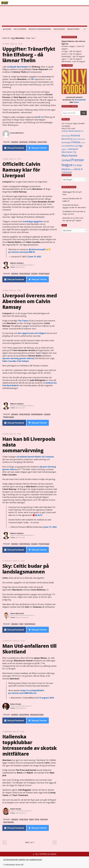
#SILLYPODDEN (20, 29)
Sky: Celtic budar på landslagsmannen (26, 569)
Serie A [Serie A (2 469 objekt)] (78, 169)
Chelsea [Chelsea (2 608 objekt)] (75, 142)
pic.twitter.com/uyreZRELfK (22, 252)
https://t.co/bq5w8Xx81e (32, 690)
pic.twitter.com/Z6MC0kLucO (22, 693)
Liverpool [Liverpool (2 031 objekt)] (73, 149)
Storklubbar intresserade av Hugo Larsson (74, 213)
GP (32, 79)
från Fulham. (16, 361)
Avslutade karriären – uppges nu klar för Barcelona (74, 206)
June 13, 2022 (50, 527)
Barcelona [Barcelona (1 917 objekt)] (67, 139)
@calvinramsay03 (37, 249)
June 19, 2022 (35, 257)
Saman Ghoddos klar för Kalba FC (72, 200)
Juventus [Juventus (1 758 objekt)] (70, 146)
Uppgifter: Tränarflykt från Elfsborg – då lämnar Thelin (29, 55)
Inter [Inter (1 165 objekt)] (63, 146)
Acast (76, 102)
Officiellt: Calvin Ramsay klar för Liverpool (21, 170)
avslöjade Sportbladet (18, 67)
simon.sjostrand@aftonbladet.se (22, 615)
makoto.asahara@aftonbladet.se (22, 265)
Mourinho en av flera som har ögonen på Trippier (73, 219)
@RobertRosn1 (21, 708)
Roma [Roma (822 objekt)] (72, 170)
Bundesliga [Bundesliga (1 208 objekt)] (66, 142)
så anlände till (35, 457)
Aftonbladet (80, 100)
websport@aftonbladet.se (72, 131)
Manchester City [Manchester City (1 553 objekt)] (69, 152)
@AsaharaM (20, 267)
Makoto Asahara (17, 263)
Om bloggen (59, 29)
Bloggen (7, 29)
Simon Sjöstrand (17, 613)
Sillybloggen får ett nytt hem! (72, 193)
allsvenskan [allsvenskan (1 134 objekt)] (66, 136)
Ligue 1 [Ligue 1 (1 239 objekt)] (64, 149)
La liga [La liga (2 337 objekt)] (79, 146)
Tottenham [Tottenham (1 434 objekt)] (67, 172)
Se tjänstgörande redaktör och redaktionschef (23, 860)
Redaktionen (73, 29)
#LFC (40, 515)
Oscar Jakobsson (17, 133)
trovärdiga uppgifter (33, 221)
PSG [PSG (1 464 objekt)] (75, 165)
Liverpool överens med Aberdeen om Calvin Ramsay (30, 301)
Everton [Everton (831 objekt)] (83, 143)
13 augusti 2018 (46, 698)
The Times (23, 321)
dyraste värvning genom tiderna (18, 358)
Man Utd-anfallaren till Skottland (29, 649)
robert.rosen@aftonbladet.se (21, 811)
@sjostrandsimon (22, 617)
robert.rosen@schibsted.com (21, 706)
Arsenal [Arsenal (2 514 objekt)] (75, 135)
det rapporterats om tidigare (32, 333)
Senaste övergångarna (40, 29)
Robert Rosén (16, 704)
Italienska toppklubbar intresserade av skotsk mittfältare (30, 745)
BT (40, 117)
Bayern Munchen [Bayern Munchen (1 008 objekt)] (79, 139)
